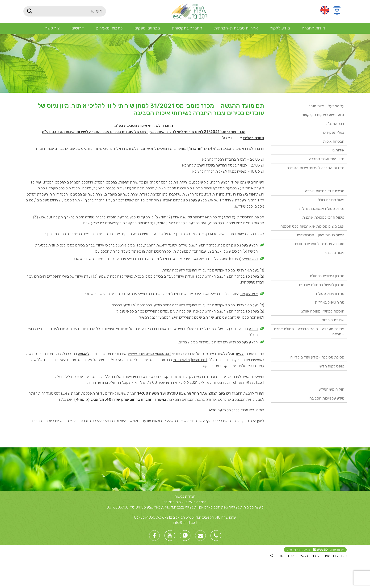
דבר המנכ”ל (335, 124)
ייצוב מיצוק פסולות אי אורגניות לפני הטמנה (312, 226)
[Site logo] (189, 11)
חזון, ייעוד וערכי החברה (327, 159)
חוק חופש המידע (331, 389)
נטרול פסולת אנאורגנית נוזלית (322, 209)
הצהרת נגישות (185, 496)
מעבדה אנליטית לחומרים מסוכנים (319, 244)
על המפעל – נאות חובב (326, 106)
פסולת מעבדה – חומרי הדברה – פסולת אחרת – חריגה (309, 332)
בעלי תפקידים (334, 132)
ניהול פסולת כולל (331, 200)
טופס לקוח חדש (332, 366)
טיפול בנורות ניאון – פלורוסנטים (321, 235)
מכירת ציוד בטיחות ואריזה (325, 191)
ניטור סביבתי (335, 253)
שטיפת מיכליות (333, 320)
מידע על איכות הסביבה (327, 398)
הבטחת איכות (334, 141)
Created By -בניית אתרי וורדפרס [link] (315, 550)
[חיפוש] (65, 11)
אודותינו (338, 150)
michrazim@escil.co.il (190, 360)
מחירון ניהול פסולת (330, 294)
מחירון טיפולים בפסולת (327, 276)
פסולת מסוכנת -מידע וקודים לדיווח (317, 357)
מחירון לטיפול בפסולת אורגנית (322, 285)
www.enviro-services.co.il (149, 354)
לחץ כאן (207, 159)
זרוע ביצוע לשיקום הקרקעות (323, 115)
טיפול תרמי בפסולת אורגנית (323, 217)
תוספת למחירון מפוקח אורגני (322, 311)
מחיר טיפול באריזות (330, 302)
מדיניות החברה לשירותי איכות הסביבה (315, 168)
